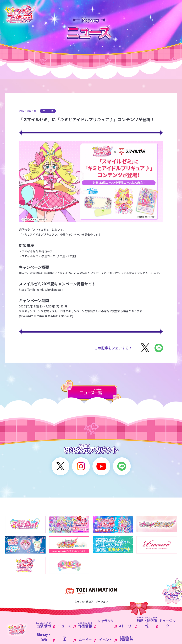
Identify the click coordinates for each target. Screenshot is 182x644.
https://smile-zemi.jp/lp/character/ (41, 290)
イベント (106, 640)
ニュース (64, 626)
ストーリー (126, 626)
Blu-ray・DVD (44, 637)
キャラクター (106, 623)
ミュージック (167, 623)
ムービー (85, 640)
